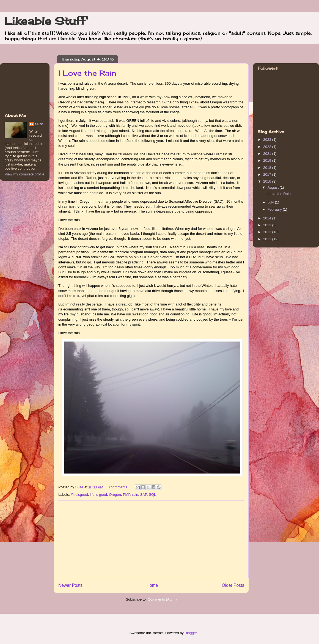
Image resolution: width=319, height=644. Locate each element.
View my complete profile (24, 174)
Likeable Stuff (45, 21)
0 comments (118, 487)
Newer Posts (70, 585)
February (275, 209)
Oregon (115, 495)
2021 (268, 154)
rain (135, 495)
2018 (268, 168)
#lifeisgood (79, 495)
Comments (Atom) (162, 599)
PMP (127, 495)
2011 (268, 239)
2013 (268, 225)
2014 (268, 218)
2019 (268, 160)
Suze (80, 487)
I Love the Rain (87, 73)
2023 (268, 140)
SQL (152, 495)
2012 (268, 232)
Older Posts (233, 585)
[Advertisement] (151, 539)
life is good (98, 495)
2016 (268, 181)
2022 (268, 147)
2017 (268, 174)
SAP (144, 495)
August (274, 187)
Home (152, 585)
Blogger (191, 633)
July (271, 202)
